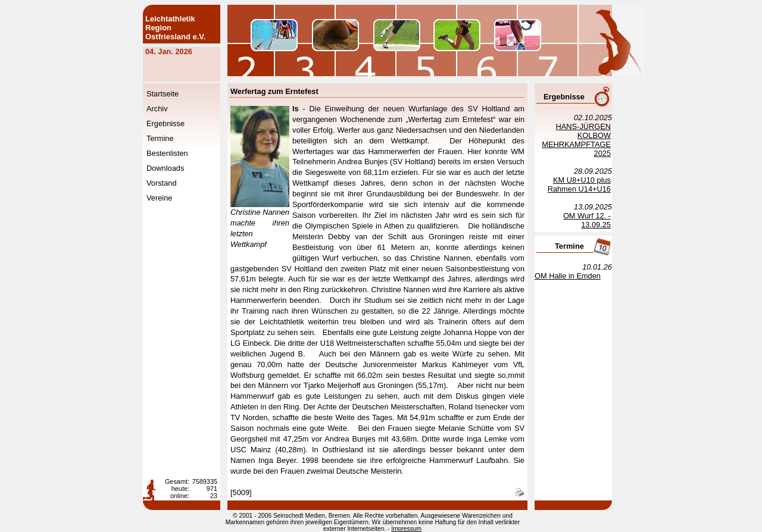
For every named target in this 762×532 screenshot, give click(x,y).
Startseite (163, 94)
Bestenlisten (167, 153)
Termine (160, 138)
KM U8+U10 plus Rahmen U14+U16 (579, 184)
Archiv (157, 109)
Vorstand (162, 183)
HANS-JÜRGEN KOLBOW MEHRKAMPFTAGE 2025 (576, 140)
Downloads (165, 168)
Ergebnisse (165, 123)
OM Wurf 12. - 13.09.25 (587, 220)
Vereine (159, 198)
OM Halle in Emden (568, 276)
